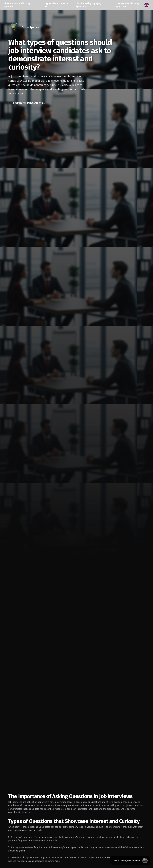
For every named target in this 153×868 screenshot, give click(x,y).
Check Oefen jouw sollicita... (28, 103)
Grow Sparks (30, 27)
